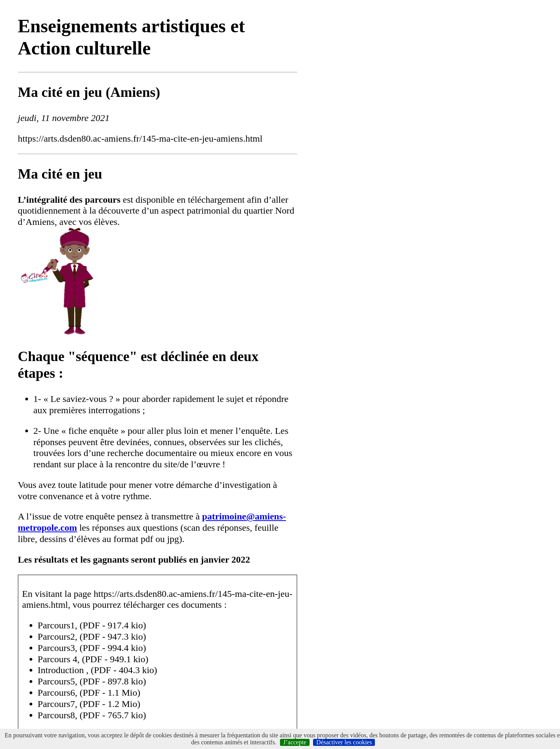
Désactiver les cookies (344, 742)
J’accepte (295, 742)
